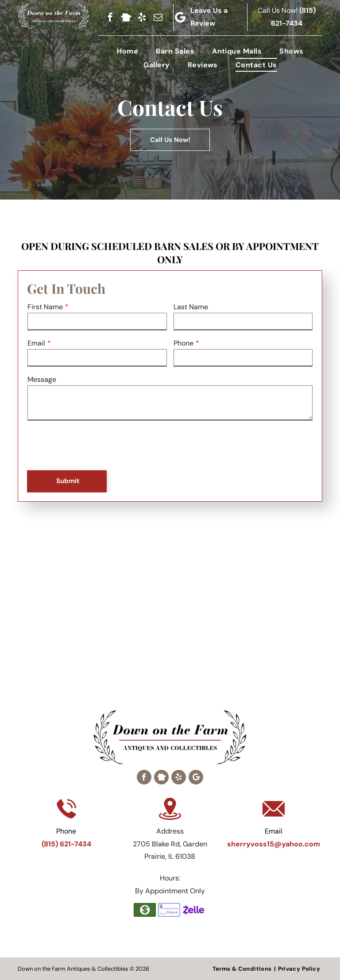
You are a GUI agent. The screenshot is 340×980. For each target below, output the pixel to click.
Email (36, 343)
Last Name (191, 307)
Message (42, 379)
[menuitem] (127, 51)
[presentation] (95, 446)
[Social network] (126, 17)
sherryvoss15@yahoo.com (274, 844)
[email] (158, 17)
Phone (184, 343)
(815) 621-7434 (66, 844)
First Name (45, 307)
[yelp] (142, 17)
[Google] (196, 777)
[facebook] (110, 17)
